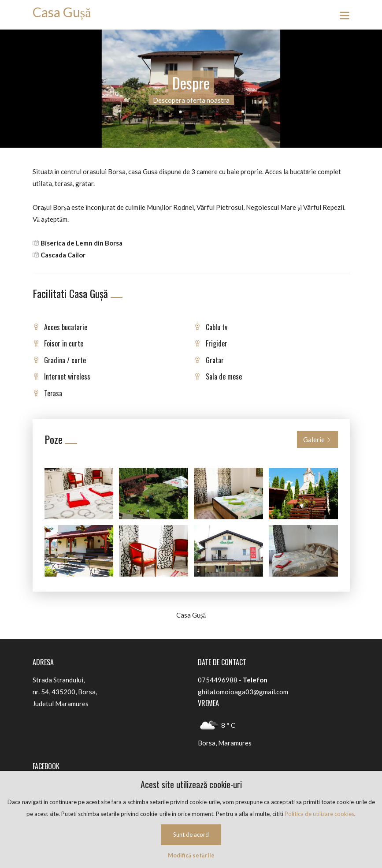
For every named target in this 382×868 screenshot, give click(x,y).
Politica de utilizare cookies (319, 814)
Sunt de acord (191, 834)
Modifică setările (191, 855)
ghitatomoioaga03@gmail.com (243, 692)
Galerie (317, 440)
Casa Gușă (62, 12)
